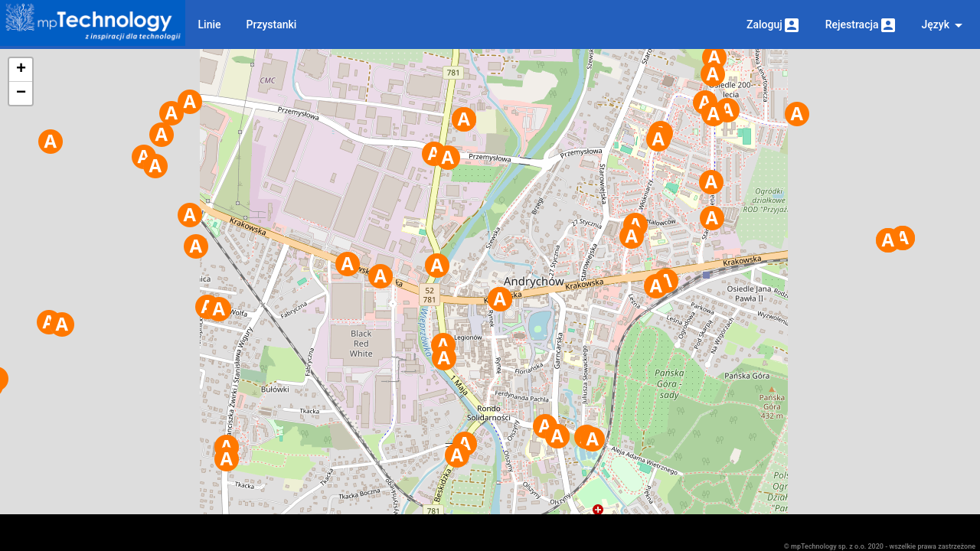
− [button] (21, 93)
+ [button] (21, 70)
